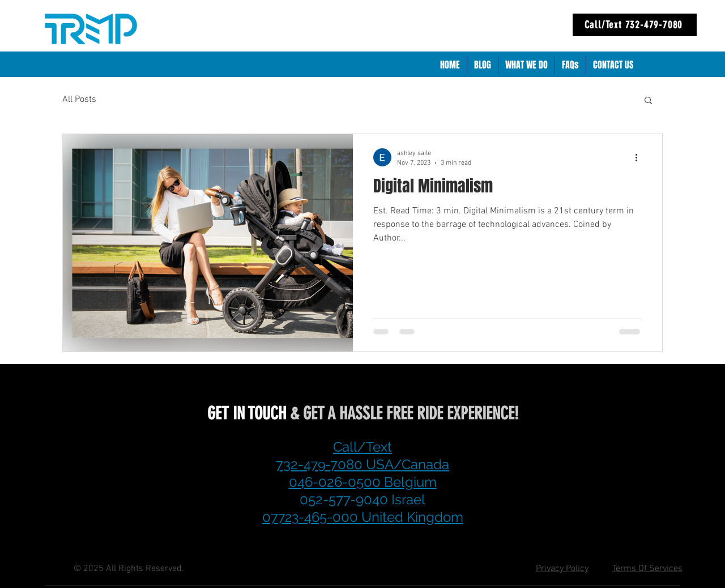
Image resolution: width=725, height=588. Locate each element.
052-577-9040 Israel (362, 499)
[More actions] (640, 157)
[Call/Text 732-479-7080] (635, 25)
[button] (648, 101)
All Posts (79, 100)
